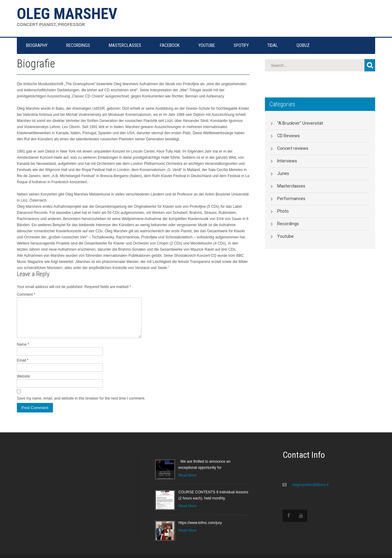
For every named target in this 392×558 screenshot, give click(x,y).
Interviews (287, 161)
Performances (291, 199)
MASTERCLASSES (125, 45)
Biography (37, 45)
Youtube (285, 236)
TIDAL (273, 45)
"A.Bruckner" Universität (300, 123)
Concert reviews (293, 148)
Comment (26, 294)
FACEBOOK (170, 45)
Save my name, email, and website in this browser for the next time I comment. (81, 406)
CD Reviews (288, 136)
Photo (283, 211)
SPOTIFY (241, 45)
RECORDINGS (78, 45)
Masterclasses (291, 186)
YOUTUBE (207, 45)
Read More (187, 483)
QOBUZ (303, 45)
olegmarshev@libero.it (310, 492)
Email (23, 368)
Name (23, 352)
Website (23, 384)
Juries (283, 173)
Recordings (288, 224)
